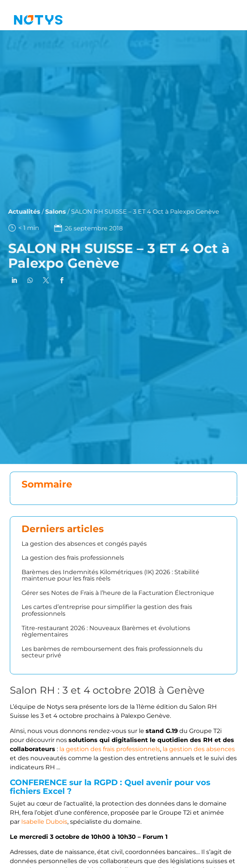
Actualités (18, 212)
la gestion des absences (199, 749)
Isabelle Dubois (44, 822)
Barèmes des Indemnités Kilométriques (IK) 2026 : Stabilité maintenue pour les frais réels (110, 575)
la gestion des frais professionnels (110, 749)
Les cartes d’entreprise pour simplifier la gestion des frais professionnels (107, 610)
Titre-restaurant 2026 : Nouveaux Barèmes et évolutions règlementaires (106, 631)
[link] (8, 280)
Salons (49, 212)
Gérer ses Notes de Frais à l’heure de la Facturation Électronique (118, 593)
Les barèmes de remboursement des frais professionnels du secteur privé (112, 652)
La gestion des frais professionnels (73, 558)
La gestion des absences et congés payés (84, 544)
